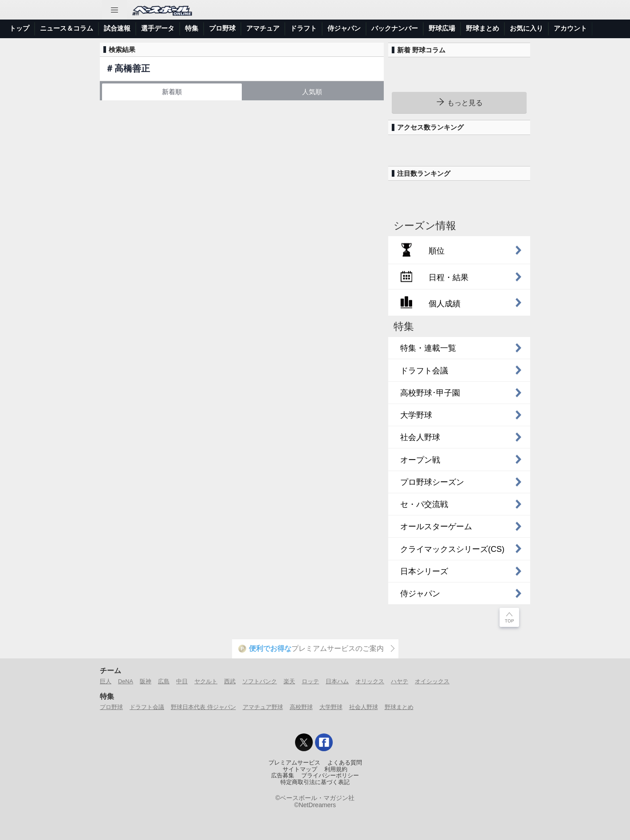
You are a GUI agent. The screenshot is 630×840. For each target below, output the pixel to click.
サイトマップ (300, 769)
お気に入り (526, 28)
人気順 (312, 92)
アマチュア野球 (263, 707)
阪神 (146, 681)
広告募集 (283, 776)
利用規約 (336, 769)
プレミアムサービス (294, 763)
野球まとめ (482, 28)
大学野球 (331, 707)
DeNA (126, 681)
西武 (230, 681)
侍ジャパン (344, 28)
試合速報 (117, 28)
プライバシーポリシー (330, 776)
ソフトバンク (260, 681)
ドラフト (303, 28)
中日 (182, 681)
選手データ (158, 28)
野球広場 (442, 28)
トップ (19, 28)
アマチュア (263, 28)
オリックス (370, 681)
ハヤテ (400, 681)
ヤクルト (206, 681)
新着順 (172, 92)
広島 (164, 681)
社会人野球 (364, 707)
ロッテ (310, 681)
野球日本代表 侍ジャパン (203, 707)
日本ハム (337, 681)
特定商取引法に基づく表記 (315, 782)
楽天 (289, 681)
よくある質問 (345, 763)
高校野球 (301, 707)
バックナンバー (395, 28)
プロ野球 (222, 28)
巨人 (106, 681)
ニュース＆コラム (67, 28)
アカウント (570, 28)
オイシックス (432, 681)
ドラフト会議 (147, 707)
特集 (192, 28)
